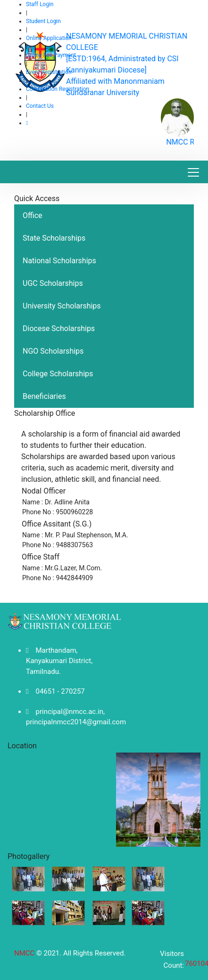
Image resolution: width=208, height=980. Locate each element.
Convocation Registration (58, 89)
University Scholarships (62, 306)
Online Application (49, 38)
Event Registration (49, 72)
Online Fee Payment (51, 55)
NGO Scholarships (53, 351)
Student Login (43, 21)
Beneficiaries (44, 396)
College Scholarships (58, 374)
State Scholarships (54, 238)
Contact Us (40, 106)
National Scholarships (59, 261)
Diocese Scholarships (59, 328)
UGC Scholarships (53, 283)
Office (33, 215)
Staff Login (40, 4)
